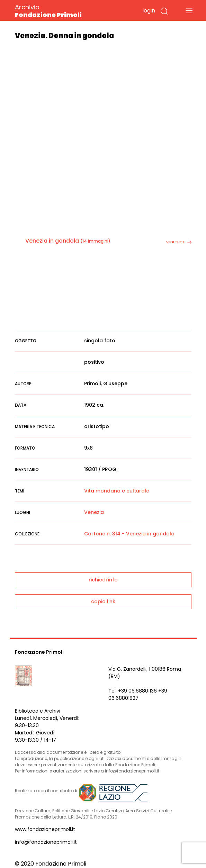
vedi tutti (179, 242)
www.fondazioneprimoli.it (45, 829)
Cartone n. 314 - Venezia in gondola (129, 534)
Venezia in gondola (52, 241)
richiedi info (103, 580)
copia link (103, 602)
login (149, 11)
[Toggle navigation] (189, 10)
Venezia (94, 512)
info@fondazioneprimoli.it (46, 842)
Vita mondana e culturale (117, 491)
